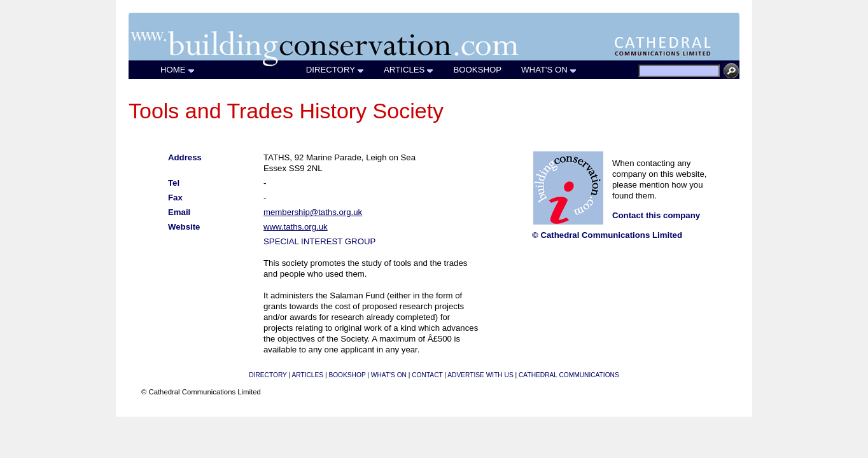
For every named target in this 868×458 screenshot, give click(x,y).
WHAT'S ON (549, 70)
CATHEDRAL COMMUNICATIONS (569, 375)
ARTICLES (409, 70)
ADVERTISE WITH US (480, 375)
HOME (178, 70)
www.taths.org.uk (296, 227)
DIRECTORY (335, 70)
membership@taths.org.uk (313, 212)
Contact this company (656, 215)
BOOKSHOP (478, 70)
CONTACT (427, 375)
